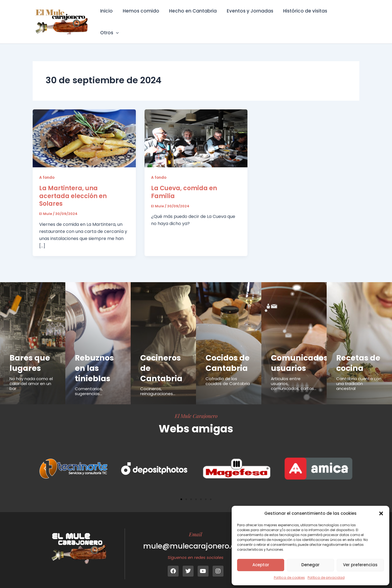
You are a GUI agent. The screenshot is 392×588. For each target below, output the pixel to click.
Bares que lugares (30, 355)
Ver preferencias (360, 565)
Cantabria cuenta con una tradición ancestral (359, 376)
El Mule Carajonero (196, 408)
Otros (345, 18)
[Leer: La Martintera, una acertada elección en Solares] (84, 130)
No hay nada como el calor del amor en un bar (31, 376)
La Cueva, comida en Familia (184, 184)
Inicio (109, 18)
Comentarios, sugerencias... (89, 384)
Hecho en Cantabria (194, 18)
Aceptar (261, 565)
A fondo (47, 170)
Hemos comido (143, 18)
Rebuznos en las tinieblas (95, 360)
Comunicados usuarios (300, 355)
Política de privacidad (326, 578)
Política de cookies (289, 578)
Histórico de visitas (305, 18)
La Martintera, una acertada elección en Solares (73, 188)
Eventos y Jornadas (250, 18)
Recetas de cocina (359, 355)
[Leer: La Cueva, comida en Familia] (196, 130)
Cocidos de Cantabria (228, 355)
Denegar (310, 565)
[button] (381, 513)
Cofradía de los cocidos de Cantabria (228, 373)
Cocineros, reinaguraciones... (158, 384)
